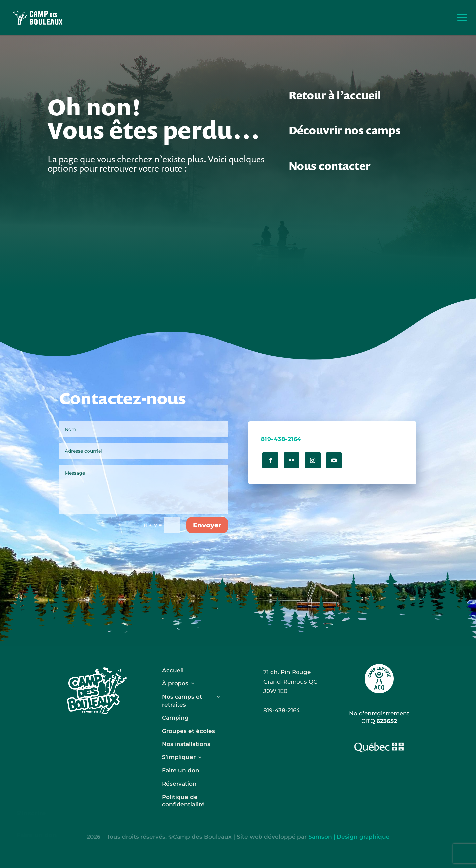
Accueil (173, 670)
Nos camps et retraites (182, 701)
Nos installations (186, 744)
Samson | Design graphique (349, 837)
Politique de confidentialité (183, 801)
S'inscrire (31, 813)
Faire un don (37, 835)
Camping (175, 718)
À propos (175, 683)
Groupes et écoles (188, 731)
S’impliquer (179, 757)
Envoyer (207, 525)
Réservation (179, 784)
